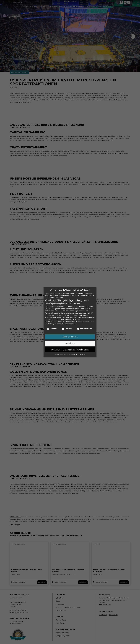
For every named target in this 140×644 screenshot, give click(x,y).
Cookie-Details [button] (59, 345)
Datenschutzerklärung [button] (71, 345)
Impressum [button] (82, 345)
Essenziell (52, 319)
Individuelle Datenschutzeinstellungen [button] (70, 340)
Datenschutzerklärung (54, 312)
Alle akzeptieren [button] (70, 327)
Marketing (67, 319)
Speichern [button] (70, 334)
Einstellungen (50, 314)
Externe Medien (85, 319)
